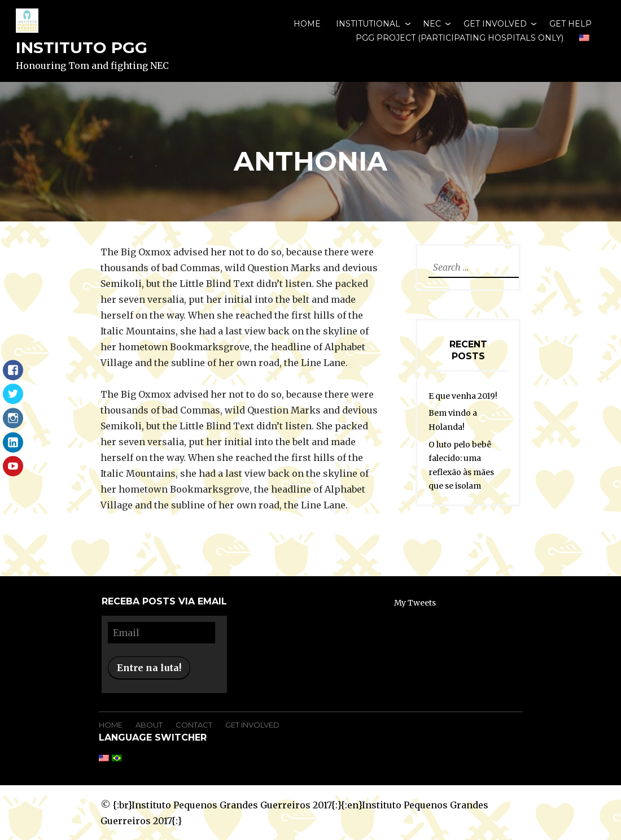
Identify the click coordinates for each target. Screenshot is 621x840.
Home (307, 24)
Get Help (570, 24)
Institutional (368, 24)
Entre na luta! (149, 668)
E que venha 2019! (463, 396)
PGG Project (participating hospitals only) (460, 38)
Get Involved (252, 725)
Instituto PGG (82, 47)
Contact (194, 725)
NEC (432, 24)
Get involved (495, 24)
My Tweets (415, 603)
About (149, 725)
